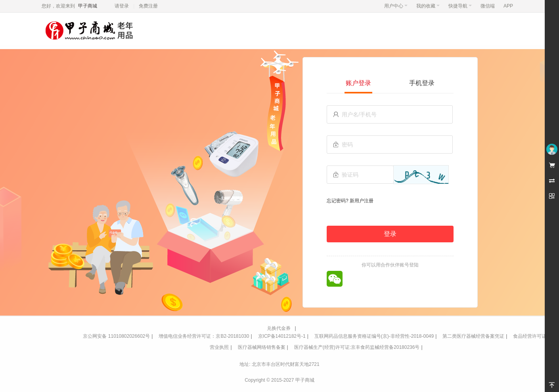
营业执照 (219, 347)
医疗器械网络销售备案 (262, 347)
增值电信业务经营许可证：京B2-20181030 (204, 336)
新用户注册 (362, 201)
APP (508, 6)
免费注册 (148, 6)
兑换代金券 (279, 328)
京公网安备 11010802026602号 (116, 336)
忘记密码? (338, 201)
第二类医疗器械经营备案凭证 (473, 336)
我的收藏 (428, 6)
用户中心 (396, 6)
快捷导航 (460, 6)
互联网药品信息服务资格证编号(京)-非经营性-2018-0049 (374, 336)
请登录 (122, 6)
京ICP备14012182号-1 (282, 336)
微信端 (488, 6)
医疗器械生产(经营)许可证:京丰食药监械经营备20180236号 (357, 347)
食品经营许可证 (530, 336)
